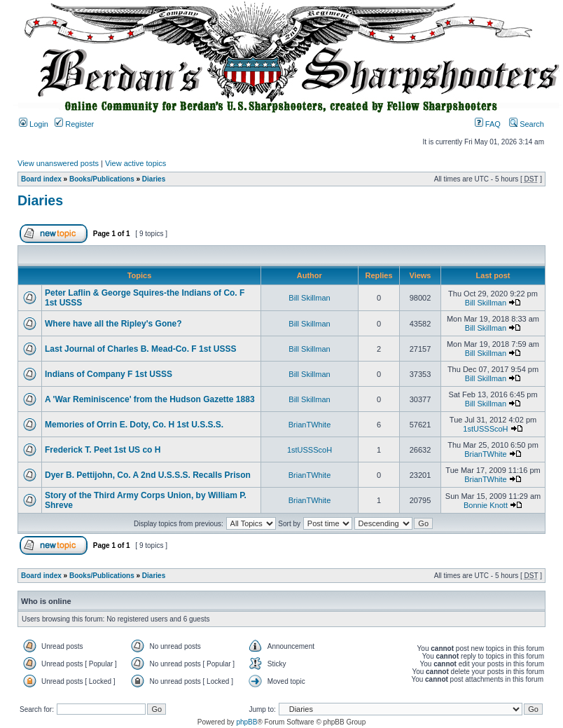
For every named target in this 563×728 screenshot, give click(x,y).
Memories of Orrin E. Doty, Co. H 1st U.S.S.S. (134, 425)
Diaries (154, 179)
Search (527, 124)
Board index (41, 179)
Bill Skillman (309, 298)
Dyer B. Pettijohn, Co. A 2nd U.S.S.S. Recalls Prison (148, 475)
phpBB (246, 722)
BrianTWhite (310, 425)
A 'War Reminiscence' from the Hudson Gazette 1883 (150, 399)
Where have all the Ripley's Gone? (113, 324)
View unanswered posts (58, 163)
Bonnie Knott (486, 505)
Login (34, 124)
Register (74, 124)
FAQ (488, 124)
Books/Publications (102, 179)
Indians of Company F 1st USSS (109, 374)
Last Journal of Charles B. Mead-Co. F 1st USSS (140, 349)
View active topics (135, 163)
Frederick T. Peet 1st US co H (103, 450)
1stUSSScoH (485, 429)
